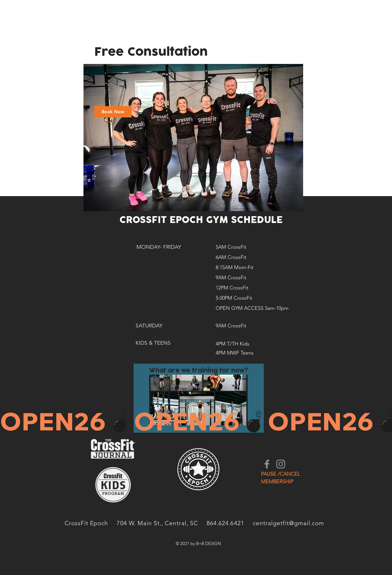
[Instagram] (281, 464)
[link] (113, 112)
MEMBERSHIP (277, 482)
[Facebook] (267, 464)
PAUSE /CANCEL (280, 474)
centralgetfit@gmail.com (288, 523)
